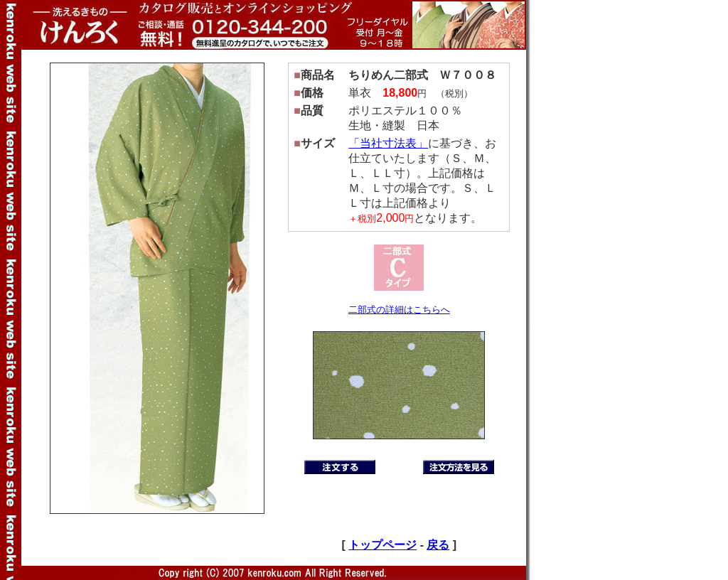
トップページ (382, 545)
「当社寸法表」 (388, 143)
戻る (438, 545)
